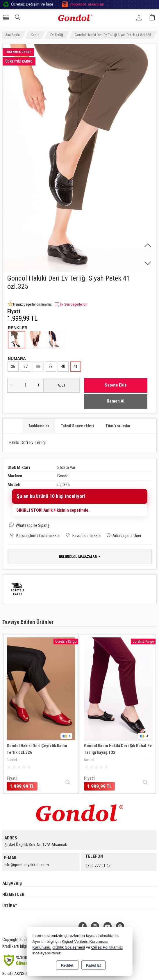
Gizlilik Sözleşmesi (69, 947)
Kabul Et (93, 965)
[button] (148, 246)
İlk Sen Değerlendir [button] (71, 304)
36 (13, 366)
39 (51, 366)
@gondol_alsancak (103, 4)
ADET (61, 385)
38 (38, 366)
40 (63, 366)
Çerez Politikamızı (107, 947)
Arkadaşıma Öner (123, 535)
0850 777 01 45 (98, 866)
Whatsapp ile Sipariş (33, 525)
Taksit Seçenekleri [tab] (77, 426)
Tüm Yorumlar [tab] (118, 426)
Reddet (67, 965)
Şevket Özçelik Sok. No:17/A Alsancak (36, 845)
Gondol (63, 476)
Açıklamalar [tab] (39, 426)
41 (76, 366)
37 (26, 366)
